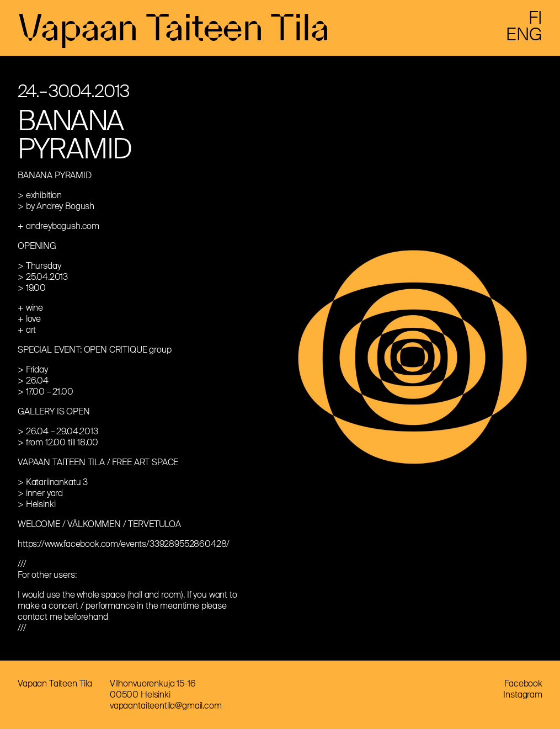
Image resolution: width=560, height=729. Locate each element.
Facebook (523, 683)
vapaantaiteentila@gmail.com (166, 706)
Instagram (523, 695)
